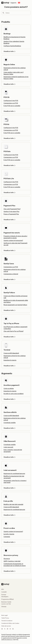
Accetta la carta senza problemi (14, 394)
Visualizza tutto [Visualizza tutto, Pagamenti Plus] (10, 220)
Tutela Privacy (5, 618)
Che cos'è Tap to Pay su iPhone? (14, 331)
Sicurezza (7, 559)
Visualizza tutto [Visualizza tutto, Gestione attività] (10, 428)
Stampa (4, 607)
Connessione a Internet (11, 274)
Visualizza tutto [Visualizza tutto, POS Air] (10, 138)
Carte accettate (9, 388)
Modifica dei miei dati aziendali (13, 504)
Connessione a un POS (11, 103)
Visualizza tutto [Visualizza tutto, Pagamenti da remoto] (10, 250)
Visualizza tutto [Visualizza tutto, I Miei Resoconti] (10, 457)
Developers (5, 597)
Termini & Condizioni (7, 621)
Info (3, 589)
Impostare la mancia (10, 360)
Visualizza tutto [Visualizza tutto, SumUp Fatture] (10, 310)
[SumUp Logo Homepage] (6, 3)
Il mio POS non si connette (12, 106)
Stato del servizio (6, 626)
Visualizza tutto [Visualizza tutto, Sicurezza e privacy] (10, 571)
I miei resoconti (8, 447)
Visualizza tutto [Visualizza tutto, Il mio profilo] (10, 515)
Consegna (7, 537)
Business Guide (6, 602)
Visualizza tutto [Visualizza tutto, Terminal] (10, 366)
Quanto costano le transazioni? (13, 241)
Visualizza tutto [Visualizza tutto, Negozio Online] (10, 84)
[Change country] (19, 3)
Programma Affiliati (8, 599)
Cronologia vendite (10, 423)
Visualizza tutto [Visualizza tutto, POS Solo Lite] (10, 192)
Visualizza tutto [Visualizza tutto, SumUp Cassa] (10, 279)
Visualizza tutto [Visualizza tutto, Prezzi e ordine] (10, 542)
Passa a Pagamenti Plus (11, 214)
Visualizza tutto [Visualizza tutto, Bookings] (10, 51)
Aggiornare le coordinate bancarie (14, 474)
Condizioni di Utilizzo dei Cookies (10, 623)
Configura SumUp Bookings (12, 46)
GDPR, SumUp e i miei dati (12, 561)
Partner (4, 595)
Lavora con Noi (6, 604)
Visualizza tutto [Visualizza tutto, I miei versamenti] (10, 488)
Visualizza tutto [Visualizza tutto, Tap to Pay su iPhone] (10, 337)
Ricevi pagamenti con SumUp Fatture (15, 305)
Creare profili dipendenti (11, 353)
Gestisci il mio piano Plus (11, 212)
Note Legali (4, 615)
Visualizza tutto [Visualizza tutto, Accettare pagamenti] (10, 399)
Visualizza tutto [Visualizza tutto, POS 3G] (10, 111)
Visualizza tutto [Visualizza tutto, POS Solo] (10, 165)
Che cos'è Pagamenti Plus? (12, 209)
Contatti (4, 592)
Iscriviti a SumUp (9, 534)
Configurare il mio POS (11, 101)
